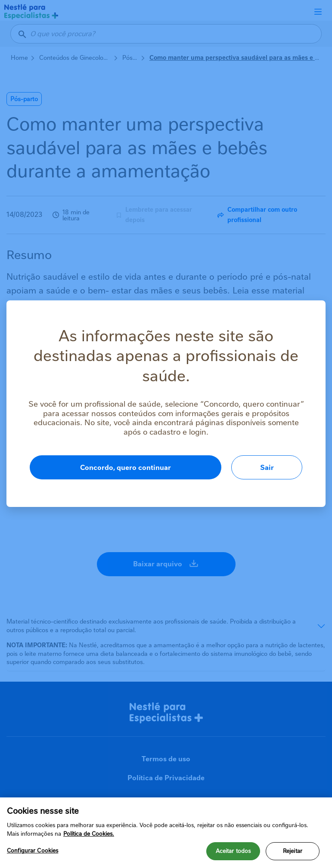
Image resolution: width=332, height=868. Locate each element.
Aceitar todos (233, 853)
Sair (267, 468)
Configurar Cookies (33, 853)
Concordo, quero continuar (126, 468)
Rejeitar (293, 853)
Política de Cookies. (89, 836)
